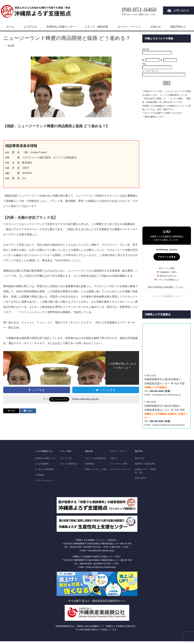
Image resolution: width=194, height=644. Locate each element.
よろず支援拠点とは (44, 451)
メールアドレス (150, 71)
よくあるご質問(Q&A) (44, 469)
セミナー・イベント (129, 27)
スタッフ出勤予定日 (69, 464)
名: (162, 60)
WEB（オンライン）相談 (96, 469)
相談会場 (89, 451)
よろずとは (30, 27)
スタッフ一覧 (66, 458)
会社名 (146, 49)
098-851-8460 (157, 391)
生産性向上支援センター (61, 27)
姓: (144, 60)
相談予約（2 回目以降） (145, 464)
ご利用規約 (40, 475)
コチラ (161, 117)
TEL (144, 64)
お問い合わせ (181, 10)
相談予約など (178, 27)
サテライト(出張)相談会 (95, 458)
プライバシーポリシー (45, 480)
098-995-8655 (157, 421)
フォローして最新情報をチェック (167, 296)
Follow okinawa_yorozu (85, 399)
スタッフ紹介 (66, 451)
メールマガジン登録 (119, 464)
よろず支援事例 (42, 464)
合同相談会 (90, 464)
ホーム (10, 27)
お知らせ (156, 27)
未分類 (11, 46)
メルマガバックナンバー (120, 469)
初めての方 (140, 458)
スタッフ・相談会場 (96, 27)
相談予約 (139, 451)
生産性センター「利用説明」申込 (145, 471)
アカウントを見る (167, 257)
